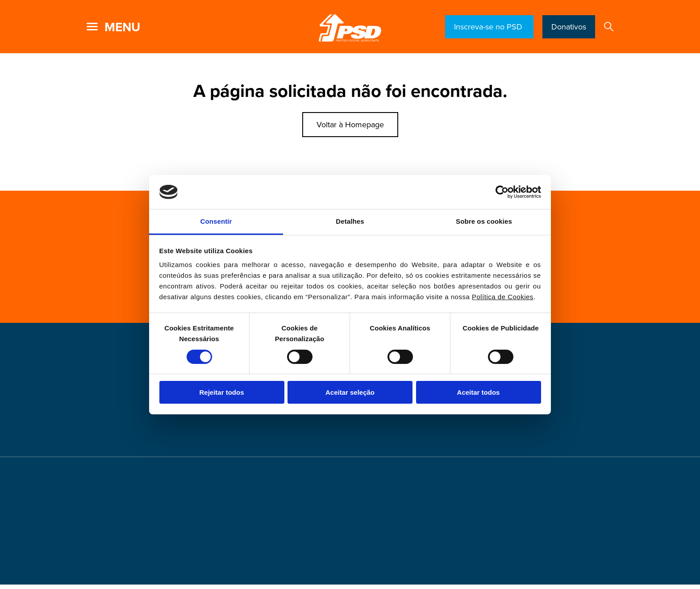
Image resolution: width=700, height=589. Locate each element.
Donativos (569, 27)
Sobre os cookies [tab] (484, 221)
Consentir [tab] (216, 221)
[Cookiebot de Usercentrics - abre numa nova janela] (502, 192)
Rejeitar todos (221, 392)
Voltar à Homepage (350, 125)
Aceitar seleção (350, 392)
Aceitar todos (479, 392)
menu (122, 27)
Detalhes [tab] (350, 221)
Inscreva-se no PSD (489, 27)
